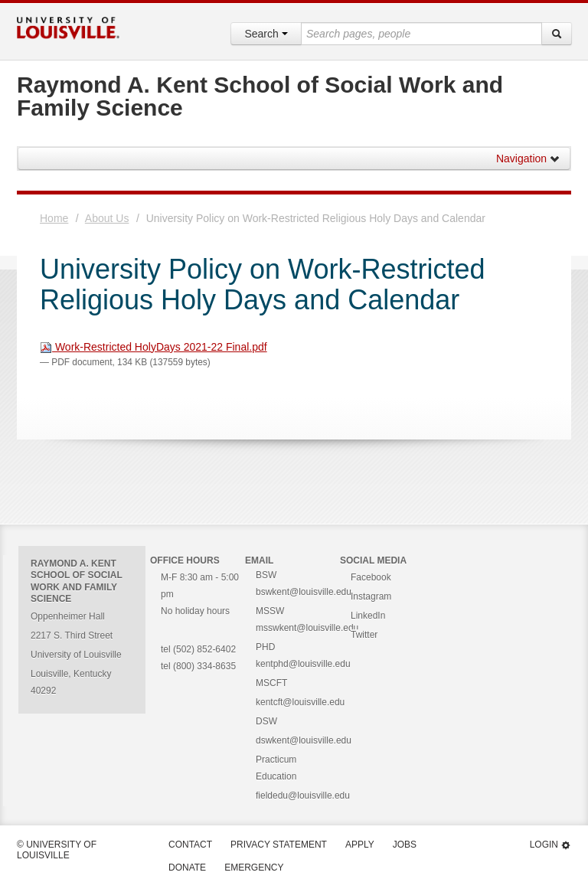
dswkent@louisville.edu (304, 740)
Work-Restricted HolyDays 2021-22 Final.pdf (154, 347)
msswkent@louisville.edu (307, 628)
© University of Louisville (57, 850)
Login (550, 845)
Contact (190, 845)
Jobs (405, 845)
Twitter (364, 635)
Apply (360, 845)
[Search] (557, 34)
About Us (107, 218)
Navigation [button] (528, 158)
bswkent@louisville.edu (304, 592)
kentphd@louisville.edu (303, 664)
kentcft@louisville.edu (300, 702)
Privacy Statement (279, 845)
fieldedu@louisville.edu (303, 796)
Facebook (371, 577)
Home (54, 218)
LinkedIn (368, 616)
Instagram (371, 596)
